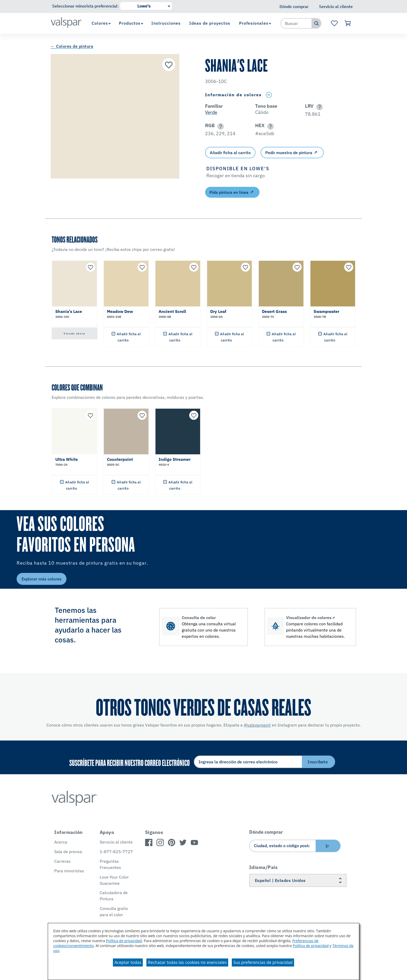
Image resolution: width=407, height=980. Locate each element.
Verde (211, 112)
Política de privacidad (124, 941)
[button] (319, 107)
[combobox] (296, 23)
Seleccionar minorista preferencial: (85, 6)
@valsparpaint (257, 725)
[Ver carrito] (348, 23)
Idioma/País (263, 867)
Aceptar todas (128, 962)
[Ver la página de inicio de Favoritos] (334, 23)
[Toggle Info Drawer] (269, 95)
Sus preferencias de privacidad (263, 962)
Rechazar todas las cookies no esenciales (187, 962)
